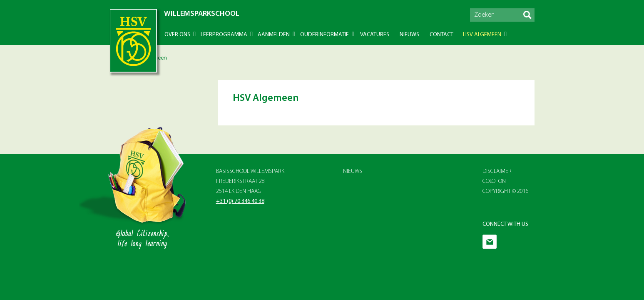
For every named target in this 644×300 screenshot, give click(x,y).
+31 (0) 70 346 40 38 (240, 201)
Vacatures (375, 35)
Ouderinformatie (324, 35)
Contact (441, 35)
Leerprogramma (224, 35)
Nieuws (409, 35)
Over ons (177, 35)
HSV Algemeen (482, 35)
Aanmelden (274, 35)
